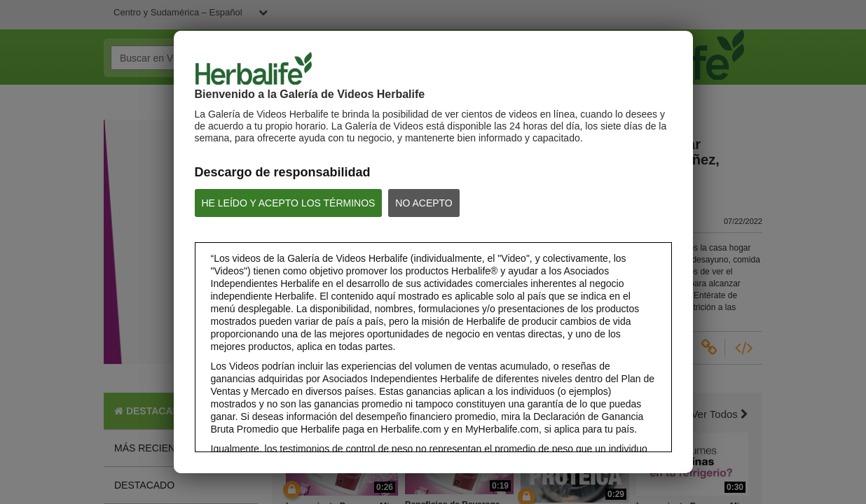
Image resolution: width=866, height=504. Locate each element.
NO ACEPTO (424, 203)
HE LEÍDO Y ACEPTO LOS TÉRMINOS (289, 203)
